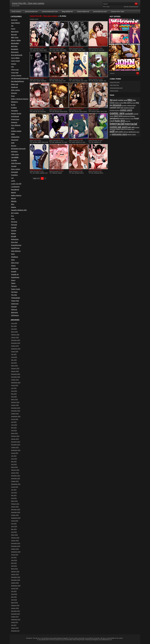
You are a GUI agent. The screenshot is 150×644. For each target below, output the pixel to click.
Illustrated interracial (18, 149)
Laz (12, 178)
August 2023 (15, 419)
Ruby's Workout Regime (76, 173)
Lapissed (42, 173)
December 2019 (16, 543)
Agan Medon (16, 23)
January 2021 (15, 507)
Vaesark (14, 307)
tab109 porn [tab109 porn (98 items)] (132, 132)
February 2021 (15, 504)
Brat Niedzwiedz (17, 55)
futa (37, 50)
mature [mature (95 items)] (118, 129)
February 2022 (15, 470)
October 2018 (15, 583)
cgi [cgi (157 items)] (122, 108)
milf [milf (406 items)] (112, 131)
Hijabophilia (15, 137)
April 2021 (14, 498)
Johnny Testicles (76, 81)
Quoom (14, 231)
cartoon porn (58, 142)
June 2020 (14, 526)
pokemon (96, 142)
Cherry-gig (15, 70)
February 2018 (15, 605)
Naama (14, 207)
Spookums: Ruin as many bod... (39, 78)
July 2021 (14, 490)
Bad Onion (15, 32)
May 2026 (14, 326)
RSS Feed (126, 7)
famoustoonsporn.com (116, 88)
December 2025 (16, 340)
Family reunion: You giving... (57, 108)
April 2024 (14, 397)
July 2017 (14, 625)
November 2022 (16, 445)
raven (66, 142)
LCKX (13, 181)
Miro (13, 204)
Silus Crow (15, 263)
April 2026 (14, 329)
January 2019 (15, 574)
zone (84, 142)
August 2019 (15, 555)
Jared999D (15, 157)
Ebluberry (15, 102)
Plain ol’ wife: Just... (35, 139)
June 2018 (14, 594)
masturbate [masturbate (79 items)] (113, 129)
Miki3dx (14, 201)
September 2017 (16, 620)
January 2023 (15, 439)
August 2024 (15, 385)
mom (82, 81)
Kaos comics (16, 169)
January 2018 (15, 608)
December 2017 (16, 611)
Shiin (13, 260)
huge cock (102, 50)
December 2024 (16, 374)
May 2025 (14, 360)
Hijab (13, 134)
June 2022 (14, 459)
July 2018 (14, 591)
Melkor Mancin (16, 195)
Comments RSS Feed (134, 7)
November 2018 (16, 580)
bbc (95, 50)
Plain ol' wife (104, 111)
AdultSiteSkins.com (106, 640)
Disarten (14, 93)
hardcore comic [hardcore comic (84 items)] (129, 119)
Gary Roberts (16, 125)
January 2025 (15, 371)
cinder (34, 50)
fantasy (80, 50)
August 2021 (15, 487)
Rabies (14, 234)
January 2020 (15, 541)
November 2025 (16, 343)
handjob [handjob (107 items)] (122, 119)
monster (78, 142)
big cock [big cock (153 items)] (127, 103)
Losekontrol (15, 187)
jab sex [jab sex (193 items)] (131, 127)
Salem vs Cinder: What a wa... (38, 47)
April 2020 (14, 532)
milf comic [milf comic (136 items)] (119, 132)
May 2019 (14, 563)
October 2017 (15, 617)
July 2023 (14, 422)
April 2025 (14, 363)
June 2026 (14, 323)
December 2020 (16, 510)
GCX (13, 128)
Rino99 (14, 236)
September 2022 (16, 450)
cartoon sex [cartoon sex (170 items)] (115, 108)
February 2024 (15, 402)
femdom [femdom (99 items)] (132, 116)
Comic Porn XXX (115, 82)
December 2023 (16, 408)
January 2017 (15, 628)
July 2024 (14, 388)
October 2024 (15, 380)
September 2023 (16, 416)
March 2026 (14, 332)
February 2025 (15, 368)
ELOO (13, 105)
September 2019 (16, 552)
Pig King (14, 222)
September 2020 (16, 518)
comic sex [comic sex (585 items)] (117, 113)
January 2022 (15, 473)
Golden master (16, 131)
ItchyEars (14, 152)
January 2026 (15, 337)
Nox (12, 216)
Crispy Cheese (16, 76)
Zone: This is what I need (76, 139)
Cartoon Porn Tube (117, 12)
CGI (12, 67)
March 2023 (14, 433)
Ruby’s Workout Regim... (95, 47)
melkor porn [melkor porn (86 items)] (131, 129)
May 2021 (14, 495)
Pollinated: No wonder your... (97, 139)
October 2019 (15, 549)
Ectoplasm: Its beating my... (77, 47)
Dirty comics (16, 90)
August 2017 (15, 622)
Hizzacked (15, 140)
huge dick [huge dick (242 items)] (120, 121)
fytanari (41, 50)
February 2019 (15, 572)
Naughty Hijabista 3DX (19, 210)
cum (105, 81)
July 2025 (14, 354)
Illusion (14, 146)
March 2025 (14, 366)
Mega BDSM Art (67, 12)
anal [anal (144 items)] (126, 100)
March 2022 (14, 467)
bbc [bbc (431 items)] (130, 100)
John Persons (16, 163)
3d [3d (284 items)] (111, 100)
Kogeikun (14, 175)
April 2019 (14, 566)
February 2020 (15, 538)
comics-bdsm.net (83, 12)
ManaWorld (15, 190)
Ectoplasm (75, 50)
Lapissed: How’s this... (36, 170)
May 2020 (14, 529)
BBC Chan (15, 38)
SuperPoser (15, 277)
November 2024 (16, 377)
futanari (60, 173)
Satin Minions (16, 251)
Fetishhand (15, 116)
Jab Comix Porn (115, 85)
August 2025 (15, 352)
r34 (63, 142)
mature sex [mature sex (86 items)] (124, 129)
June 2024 (14, 391)
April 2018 (14, 600)
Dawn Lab (15, 84)
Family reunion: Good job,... (57, 78)
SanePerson (15, 248)
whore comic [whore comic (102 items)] (132, 135)
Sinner (13, 266)
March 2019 (14, 569)
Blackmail (55, 173)
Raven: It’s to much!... (55, 139)
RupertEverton (16, 245)
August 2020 (15, 521)
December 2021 (16, 476)
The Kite (14, 295)
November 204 (15, 631)
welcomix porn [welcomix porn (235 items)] (120, 134)
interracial (77, 173)
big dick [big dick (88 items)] (133, 103)
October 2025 (15, 346)
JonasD (14, 166)
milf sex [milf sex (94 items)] (126, 132)
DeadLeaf (14, 87)
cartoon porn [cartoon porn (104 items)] (131, 105)
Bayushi (14, 35)
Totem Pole (15, 301)
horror (54, 50)
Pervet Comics (114, 91)
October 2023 (15, 414)
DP (98, 50)
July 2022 (14, 456)
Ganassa (14, 122)
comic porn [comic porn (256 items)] (126, 110)
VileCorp (14, 310)
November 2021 (16, 479)
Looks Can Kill (16, 184)
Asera (13, 29)
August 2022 (15, 453)
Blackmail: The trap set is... (57, 170)
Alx (12, 26)
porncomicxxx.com (100, 12)
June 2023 (14, 425)
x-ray (46, 173)
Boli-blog (14, 46)
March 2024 (14, 400)
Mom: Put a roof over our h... (77, 78)
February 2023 (15, 436)
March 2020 (14, 535)
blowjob (37, 173)
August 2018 (15, 589)
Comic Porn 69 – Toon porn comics (28, 3)
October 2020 (15, 515)
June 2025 (14, 357)
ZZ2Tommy (15, 315)
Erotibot (14, 108)
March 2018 (14, 603)
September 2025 (16, 349)
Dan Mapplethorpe (17, 81)
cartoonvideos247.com (50, 12)
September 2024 (16, 383)
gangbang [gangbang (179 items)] (114, 118)
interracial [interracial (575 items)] (117, 124)
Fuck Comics (16, 12)
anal (93, 50)
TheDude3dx (16, 298)
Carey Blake (15, 58)
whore (86, 81)
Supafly (14, 272)
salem (45, 50)
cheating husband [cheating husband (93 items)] (129, 108)
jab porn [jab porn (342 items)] (123, 127)
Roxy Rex (14, 242)
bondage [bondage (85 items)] (124, 106)
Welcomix (15, 312)
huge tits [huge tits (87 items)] (128, 121)
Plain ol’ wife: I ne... (94, 108)
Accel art (14, 20)
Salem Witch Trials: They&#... (58, 47)
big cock (96, 81)
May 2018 (14, 597)
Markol (13, 193)
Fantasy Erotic (16, 114)
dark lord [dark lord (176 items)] (118, 116)
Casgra (14, 64)
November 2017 (16, 614)
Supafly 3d (15, 274)
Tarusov (14, 286)
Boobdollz (15, 49)
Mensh (13, 198)
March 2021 (14, 501)
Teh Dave (14, 292)
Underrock (15, 304)
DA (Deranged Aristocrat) (20, 78)
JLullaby (14, 160)
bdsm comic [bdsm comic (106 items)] (119, 103)
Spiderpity (15, 269)
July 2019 (14, 557)
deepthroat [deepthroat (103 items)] (126, 116)
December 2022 (16, 442)
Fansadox (15, 111)
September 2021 (16, 484)
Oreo (13, 219)
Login (108, 7)
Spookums (44, 81)
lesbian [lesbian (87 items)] (137, 127)
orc (81, 142)
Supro (13, 280)
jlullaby (98, 111)
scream (38, 81)
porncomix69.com (31, 12)
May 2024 (14, 394)
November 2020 (16, 512)
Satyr (13, 254)
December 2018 (16, 577)
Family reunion (59, 81)
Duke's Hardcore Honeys (20, 99)
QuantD (14, 228)
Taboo (13, 283)
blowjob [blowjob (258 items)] (117, 105)
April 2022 (14, 464)
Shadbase (15, 257)
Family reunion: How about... (77, 108)
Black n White (16, 40)
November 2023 (16, 411)
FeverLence (15, 119)
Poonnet (14, 225)
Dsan (13, 96)
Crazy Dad (15, 73)
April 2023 (14, 431)
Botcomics (15, 52)
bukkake (101, 81)
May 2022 (14, 462)
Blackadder (15, 43)
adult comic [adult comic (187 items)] (118, 100)
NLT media (15, 213)
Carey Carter (16, 61)
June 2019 (14, 560)
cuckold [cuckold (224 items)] (129, 114)
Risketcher (15, 239)
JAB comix (15, 155)
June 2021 (14, 493)
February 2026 (15, 335)
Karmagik (14, 172)
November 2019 (16, 546)
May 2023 (14, 428)
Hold (13, 143)
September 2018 (16, 586)
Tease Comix (16, 289)
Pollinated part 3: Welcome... (97, 78)
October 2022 (15, 447)
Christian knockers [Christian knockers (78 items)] (115, 110)
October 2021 (15, 481)
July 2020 (14, 524)
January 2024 (15, 405)
